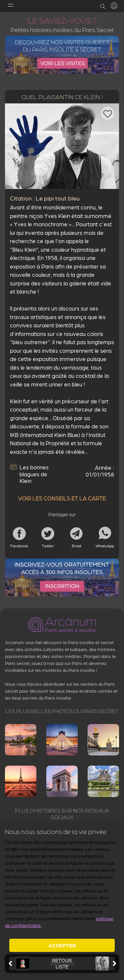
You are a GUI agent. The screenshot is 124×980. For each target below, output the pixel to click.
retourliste (62, 963)
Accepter (62, 945)
